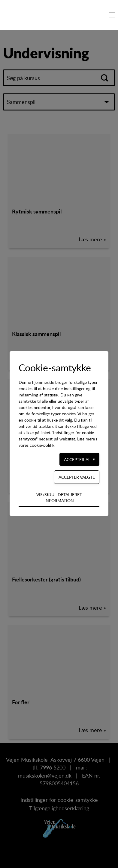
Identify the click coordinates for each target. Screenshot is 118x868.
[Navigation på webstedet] (112, 15)
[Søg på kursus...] (103, 15)
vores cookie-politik (36, 445)
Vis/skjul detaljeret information (59, 497)
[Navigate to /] (20, 15)
